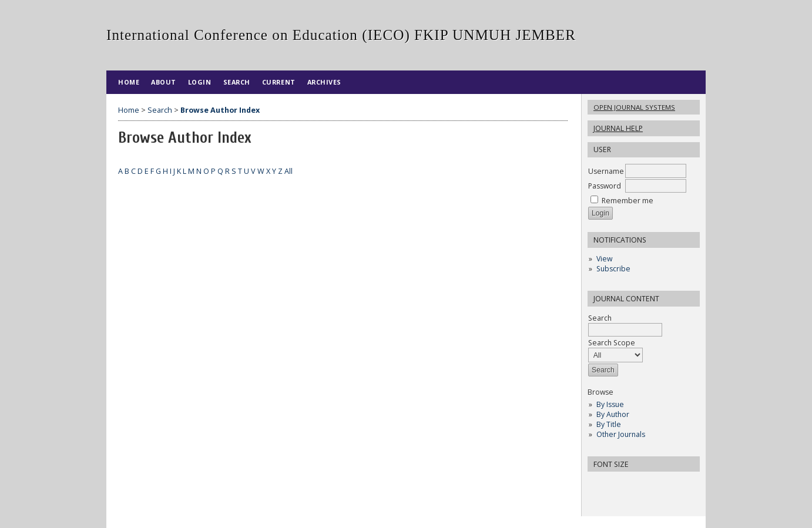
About (164, 82)
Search (625, 324)
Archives (324, 82)
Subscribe (613, 269)
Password (605, 186)
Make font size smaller (598, 484)
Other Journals (621, 434)
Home (129, 82)
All (288, 171)
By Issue (610, 404)
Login (200, 82)
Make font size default (617, 484)
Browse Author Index (220, 110)
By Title (609, 424)
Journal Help (618, 128)
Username (606, 171)
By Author (613, 414)
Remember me (628, 201)
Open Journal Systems (634, 107)
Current (279, 82)
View (604, 259)
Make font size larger (636, 484)
